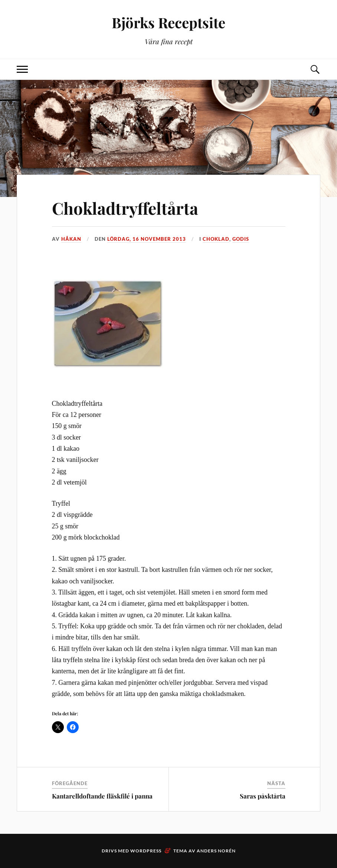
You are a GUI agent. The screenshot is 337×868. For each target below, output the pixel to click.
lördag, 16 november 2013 (147, 239)
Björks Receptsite (168, 22)
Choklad (216, 239)
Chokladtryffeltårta (125, 208)
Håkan (71, 239)
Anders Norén (216, 851)
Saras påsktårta (263, 796)
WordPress (146, 851)
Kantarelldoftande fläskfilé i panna (102, 796)
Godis (241, 239)
